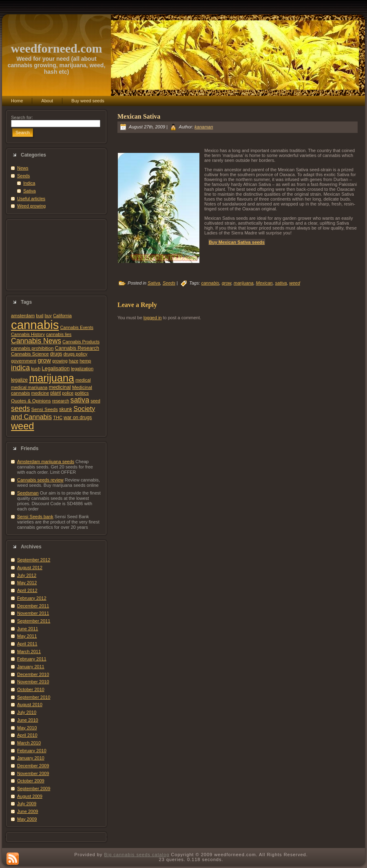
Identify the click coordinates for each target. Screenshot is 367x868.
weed (22, 426)
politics (82, 393)
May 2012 (27, 583)
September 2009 (34, 788)
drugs (56, 354)
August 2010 (30, 705)
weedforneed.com (56, 48)
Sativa (30, 191)
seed (95, 401)
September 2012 (34, 560)
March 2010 (29, 743)
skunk (66, 409)
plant (55, 393)
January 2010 (31, 758)
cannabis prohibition (32, 348)
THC (58, 417)
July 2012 (27, 575)
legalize (19, 380)
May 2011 (27, 636)
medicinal (60, 387)
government (24, 361)
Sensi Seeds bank (35, 517)
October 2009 (31, 781)
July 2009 (27, 804)
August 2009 (30, 796)
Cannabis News (36, 341)
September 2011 (34, 621)
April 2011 (27, 644)
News (23, 168)
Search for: (22, 117)
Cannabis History (28, 334)
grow (44, 360)
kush (36, 369)
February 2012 (32, 598)
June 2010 (28, 720)
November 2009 (33, 773)
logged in (153, 318)
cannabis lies (59, 334)
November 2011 (33, 613)
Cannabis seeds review (40, 480)
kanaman (204, 127)
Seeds (23, 176)
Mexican (264, 283)
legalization (82, 369)
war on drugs (78, 417)
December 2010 (33, 674)
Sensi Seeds (45, 409)
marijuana (52, 378)
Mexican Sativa (139, 116)
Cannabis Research (77, 348)
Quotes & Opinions (31, 401)
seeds (21, 409)
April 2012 (27, 590)
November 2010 (33, 682)
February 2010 (32, 751)
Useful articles (31, 199)
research (61, 401)
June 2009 (28, 811)
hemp (85, 361)
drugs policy (76, 354)
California (62, 316)
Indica (29, 183)
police (68, 393)
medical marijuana (29, 387)
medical (83, 380)
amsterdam (23, 315)
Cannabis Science (30, 354)
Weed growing (31, 206)
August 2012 (30, 568)
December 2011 (33, 606)
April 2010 (27, 735)
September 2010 (34, 697)
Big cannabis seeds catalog (137, 855)
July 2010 (27, 712)
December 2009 (33, 766)
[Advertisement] (56, 255)
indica (20, 368)
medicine (40, 393)
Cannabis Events (76, 327)
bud (40, 316)
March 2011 (29, 652)
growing (60, 361)
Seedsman (28, 493)
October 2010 (31, 689)
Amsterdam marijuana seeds (46, 462)
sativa (80, 400)
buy (48, 316)
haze (74, 361)
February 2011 (32, 659)
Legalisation (55, 368)
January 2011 (31, 667)
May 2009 (27, 819)
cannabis (35, 325)
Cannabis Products (81, 342)
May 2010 (27, 728)
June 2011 (28, 629)
